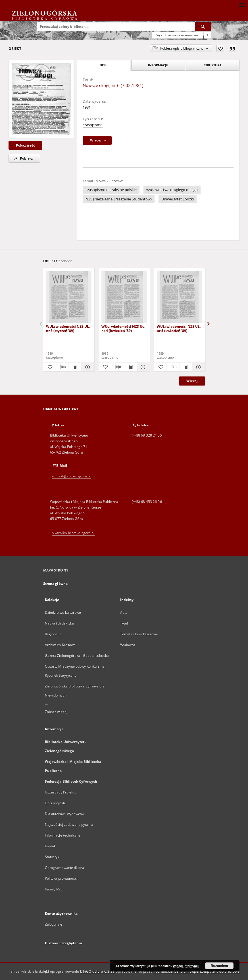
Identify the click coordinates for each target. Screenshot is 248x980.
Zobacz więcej (56, 712)
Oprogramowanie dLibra (65, 868)
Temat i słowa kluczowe (139, 634)
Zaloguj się (54, 924)
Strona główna (56, 584)
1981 (87, 107)
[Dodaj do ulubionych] (220, 48)
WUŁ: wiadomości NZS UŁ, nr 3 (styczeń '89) (68, 328)
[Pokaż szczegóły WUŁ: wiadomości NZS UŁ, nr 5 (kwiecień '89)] (198, 367)
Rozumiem (219, 966)
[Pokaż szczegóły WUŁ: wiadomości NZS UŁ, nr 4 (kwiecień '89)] (142, 367)
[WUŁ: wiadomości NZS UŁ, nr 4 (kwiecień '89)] (124, 297)
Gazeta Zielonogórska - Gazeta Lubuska (77, 656)
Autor (125, 612)
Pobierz (22, 158)
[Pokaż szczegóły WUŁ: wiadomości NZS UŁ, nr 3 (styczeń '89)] (87, 367)
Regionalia (53, 634)
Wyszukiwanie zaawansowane (178, 35)
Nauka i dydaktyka (60, 623)
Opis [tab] (104, 65)
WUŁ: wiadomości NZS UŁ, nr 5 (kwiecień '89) (179, 328)
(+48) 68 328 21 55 (147, 435)
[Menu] (241, 5)
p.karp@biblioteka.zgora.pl (73, 533)
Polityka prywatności (61, 878)
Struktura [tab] (213, 65)
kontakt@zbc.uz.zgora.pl (71, 476)
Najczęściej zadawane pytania (69, 825)
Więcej (192, 381)
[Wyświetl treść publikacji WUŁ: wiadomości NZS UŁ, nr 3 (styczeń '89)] (75, 367)
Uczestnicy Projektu (61, 792)
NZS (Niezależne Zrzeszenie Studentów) (119, 199)
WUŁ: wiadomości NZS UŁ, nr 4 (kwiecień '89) (123, 328)
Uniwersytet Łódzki (178, 199)
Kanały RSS (54, 889)
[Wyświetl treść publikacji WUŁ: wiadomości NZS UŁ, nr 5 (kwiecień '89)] (186, 367)
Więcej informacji (186, 966)
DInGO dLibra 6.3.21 (97, 971)
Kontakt (51, 846)
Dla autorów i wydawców (65, 814)
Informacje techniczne (63, 835)
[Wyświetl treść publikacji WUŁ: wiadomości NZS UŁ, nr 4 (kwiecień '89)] (130, 367)
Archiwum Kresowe (60, 645)
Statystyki (53, 857)
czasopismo (93, 125)
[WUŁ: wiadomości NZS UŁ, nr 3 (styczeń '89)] (69, 297)
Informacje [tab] (158, 65)
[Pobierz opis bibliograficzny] (62, 367)
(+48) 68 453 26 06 (147, 502)
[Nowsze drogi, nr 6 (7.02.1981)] (41, 99)
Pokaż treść (25, 145)
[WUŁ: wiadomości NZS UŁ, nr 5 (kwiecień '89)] (180, 297)
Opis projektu (56, 803)
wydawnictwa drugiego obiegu (172, 190)
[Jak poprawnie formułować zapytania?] (208, 35)
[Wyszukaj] (203, 26)
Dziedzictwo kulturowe (63, 612)
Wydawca (128, 645)
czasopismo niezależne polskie (111, 190)
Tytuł (124, 623)
